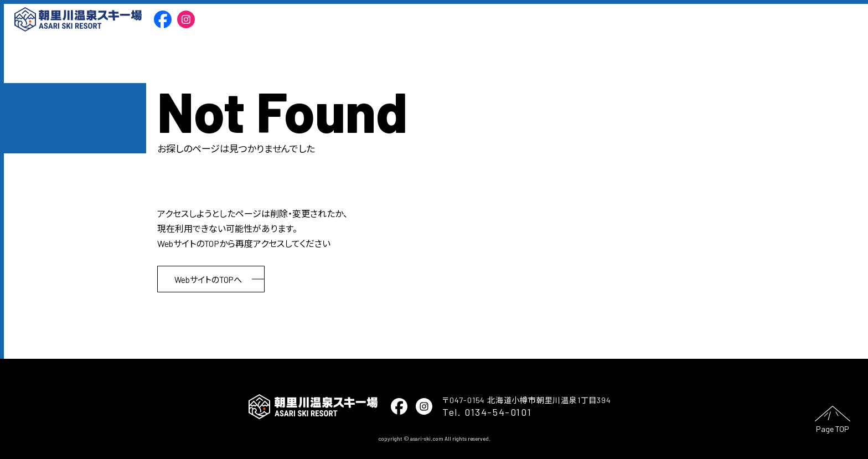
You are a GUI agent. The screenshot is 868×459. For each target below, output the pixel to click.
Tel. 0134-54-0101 (487, 412)
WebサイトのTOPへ (208, 280)
